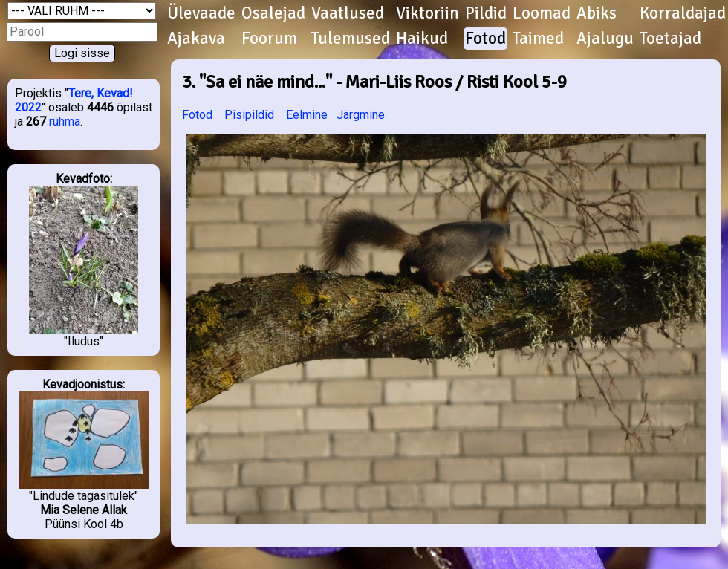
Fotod (485, 39)
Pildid (486, 13)
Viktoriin (428, 13)
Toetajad (670, 39)
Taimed (538, 39)
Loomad (542, 13)
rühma (65, 121)
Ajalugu (605, 39)
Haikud (422, 39)
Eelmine (307, 115)
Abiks (597, 13)
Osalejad (273, 13)
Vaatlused (348, 13)
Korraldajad (683, 13)
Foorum (269, 39)
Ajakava (196, 39)
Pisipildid (249, 115)
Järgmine (361, 115)
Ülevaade (201, 13)
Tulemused (351, 39)
